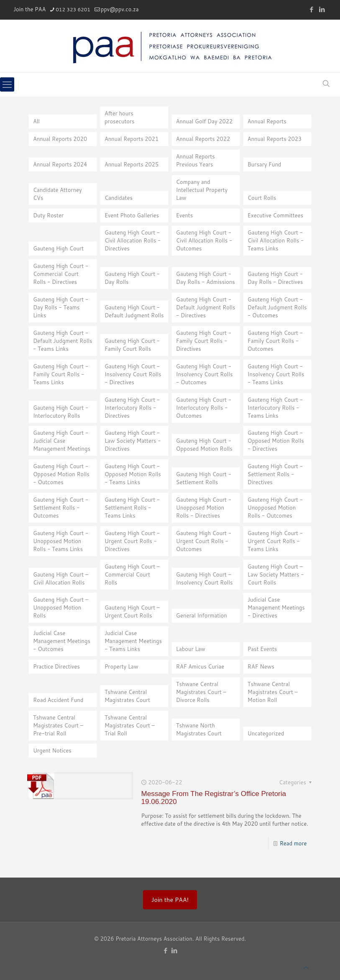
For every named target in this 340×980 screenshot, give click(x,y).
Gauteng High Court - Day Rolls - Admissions (206, 278)
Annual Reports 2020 (60, 139)
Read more (293, 843)
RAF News (261, 666)
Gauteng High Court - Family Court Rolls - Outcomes (275, 341)
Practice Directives (56, 666)
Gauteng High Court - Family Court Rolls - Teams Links (61, 374)
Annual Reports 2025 (132, 164)
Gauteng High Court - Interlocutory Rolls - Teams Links (275, 408)
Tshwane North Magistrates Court (199, 729)
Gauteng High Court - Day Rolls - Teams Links (61, 307)
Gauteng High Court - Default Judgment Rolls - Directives (206, 307)
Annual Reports (267, 121)
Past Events (262, 649)
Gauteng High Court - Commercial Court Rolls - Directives (61, 274)
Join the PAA (29, 9)
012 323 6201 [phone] (73, 9)
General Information (202, 615)
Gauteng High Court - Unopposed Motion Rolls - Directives (204, 508)
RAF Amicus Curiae (200, 666)
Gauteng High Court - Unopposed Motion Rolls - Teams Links (61, 541)
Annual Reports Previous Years (196, 160)
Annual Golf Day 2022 (205, 121)
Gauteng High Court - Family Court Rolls (132, 345)
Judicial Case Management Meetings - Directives (276, 607)
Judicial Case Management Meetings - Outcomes (62, 641)
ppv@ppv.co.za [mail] (120, 9)
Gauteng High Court (58, 248)
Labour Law (191, 649)
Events (184, 215)
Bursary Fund (265, 164)
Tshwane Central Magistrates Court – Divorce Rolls (201, 692)
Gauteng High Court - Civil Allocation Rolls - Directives (133, 240)
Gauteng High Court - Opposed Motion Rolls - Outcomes (61, 474)
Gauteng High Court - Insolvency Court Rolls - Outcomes (205, 374)
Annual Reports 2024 (60, 164)
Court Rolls (262, 198)
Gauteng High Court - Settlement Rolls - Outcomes (61, 508)
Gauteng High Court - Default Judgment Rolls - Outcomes (277, 307)
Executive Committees (275, 215)
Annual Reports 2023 (275, 139)
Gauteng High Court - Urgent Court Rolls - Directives (132, 541)
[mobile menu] (7, 84)
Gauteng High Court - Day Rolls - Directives (275, 278)
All (36, 121)
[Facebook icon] (311, 9)
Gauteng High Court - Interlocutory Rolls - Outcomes (204, 408)
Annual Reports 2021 (132, 139)
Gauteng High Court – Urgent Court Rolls (132, 611)
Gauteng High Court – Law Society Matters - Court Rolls (276, 574)
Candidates (119, 198)
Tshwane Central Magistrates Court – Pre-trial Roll (58, 725)
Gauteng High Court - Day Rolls (132, 278)
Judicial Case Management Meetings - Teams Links (133, 641)
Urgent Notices (52, 750)
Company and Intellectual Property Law (202, 190)
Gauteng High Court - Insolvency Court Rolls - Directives (133, 374)
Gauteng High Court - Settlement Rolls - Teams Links (132, 508)
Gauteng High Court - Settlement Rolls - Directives (275, 474)
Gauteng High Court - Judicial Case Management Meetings (62, 441)
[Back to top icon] (306, 968)
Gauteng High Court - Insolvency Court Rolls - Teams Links (276, 374)
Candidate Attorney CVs (58, 194)
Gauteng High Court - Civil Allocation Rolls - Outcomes (204, 240)
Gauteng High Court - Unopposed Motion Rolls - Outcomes (275, 508)
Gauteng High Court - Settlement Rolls (204, 478)
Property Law (121, 666)
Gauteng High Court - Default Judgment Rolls (134, 311)
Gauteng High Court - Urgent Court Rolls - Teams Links (275, 541)
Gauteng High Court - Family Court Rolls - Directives (204, 341)
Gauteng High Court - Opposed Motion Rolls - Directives (276, 441)
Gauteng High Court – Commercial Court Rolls (132, 574)
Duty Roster (48, 215)
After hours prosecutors (120, 117)
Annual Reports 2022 (203, 139)
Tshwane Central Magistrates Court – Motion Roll (273, 692)
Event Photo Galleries (132, 215)
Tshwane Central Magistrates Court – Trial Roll (130, 725)
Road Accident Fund (58, 700)
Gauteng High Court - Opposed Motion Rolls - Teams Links (133, 474)
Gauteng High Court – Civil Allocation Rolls (61, 578)
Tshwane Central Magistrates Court (127, 696)
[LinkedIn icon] (322, 9)
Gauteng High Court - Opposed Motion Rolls (204, 445)
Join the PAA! (170, 900)
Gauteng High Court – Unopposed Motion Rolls (61, 607)
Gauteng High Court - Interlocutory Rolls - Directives (132, 408)
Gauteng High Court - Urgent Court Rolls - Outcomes (204, 541)
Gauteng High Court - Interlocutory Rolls (61, 412)
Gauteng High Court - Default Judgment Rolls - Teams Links (63, 341)
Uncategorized (266, 733)
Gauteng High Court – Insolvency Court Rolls (205, 578)
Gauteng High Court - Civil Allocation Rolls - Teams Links (276, 240)
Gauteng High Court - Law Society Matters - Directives (133, 441)
